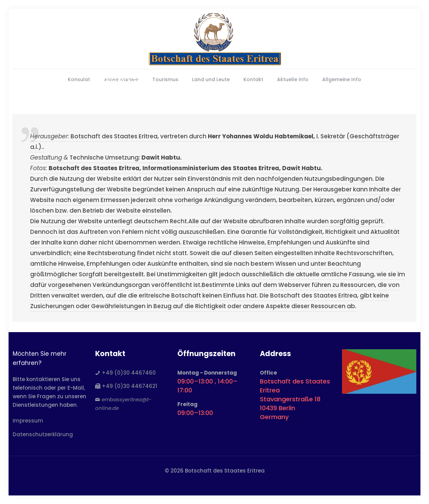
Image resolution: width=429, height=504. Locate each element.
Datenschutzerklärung (43, 434)
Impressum (28, 421)
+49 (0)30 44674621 (129, 386)
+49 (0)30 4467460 (129, 373)
